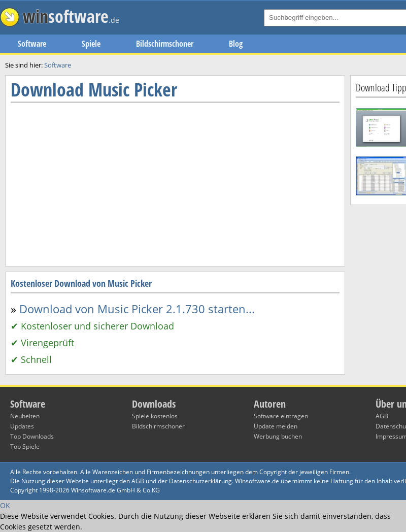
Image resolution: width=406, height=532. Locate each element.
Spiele (91, 44)
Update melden (276, 426)
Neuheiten (25, 416)
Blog (236, 44)
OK (5, 505)
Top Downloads (32, 436)
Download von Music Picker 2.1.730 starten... (137, 309)
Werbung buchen (278, 436)
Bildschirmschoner (165, 44)
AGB (382, 416)
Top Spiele (25, 446)
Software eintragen (281, 416)
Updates (22, 426)
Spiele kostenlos (155, 416)
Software (32, 44)
